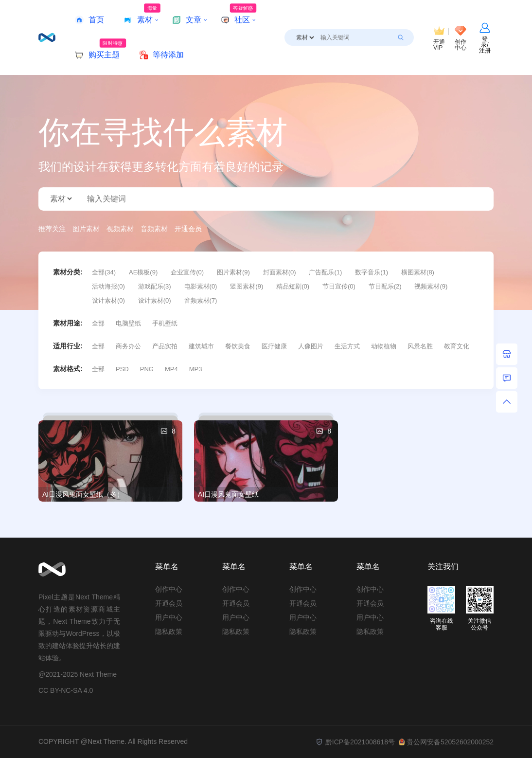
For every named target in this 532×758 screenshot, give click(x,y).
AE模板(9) (143, 272)
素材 (142, 14)
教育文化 (457, 346)
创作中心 (169, 589)
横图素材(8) (418, 272)
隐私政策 (169, 632)
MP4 (171, 369)
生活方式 (347, 346)
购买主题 (100, 49)
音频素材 (154, 229)
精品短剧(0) (293, 286)
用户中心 (169, 617)
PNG (147, 369)
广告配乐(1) (325, 272)
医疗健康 (274, 346)
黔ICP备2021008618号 (355, 742)
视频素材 (120, 229)
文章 (187, 20)
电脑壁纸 (128, 323)
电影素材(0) (201, 286)
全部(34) (104, 272)
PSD (122, 369)
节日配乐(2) (385, 286)
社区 (239, 14)
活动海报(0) (108, 286)
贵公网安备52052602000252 (446, 742)
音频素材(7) (201, 300)
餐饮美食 (238, 346)
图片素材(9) (233, 272)
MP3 (196, 369)
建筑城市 (201, 346)
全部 (98, 323)
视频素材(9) (431, 286)
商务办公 (128, 346)
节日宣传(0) (339, 286)
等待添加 (161, 55)
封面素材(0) (280, 272)
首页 (89, 20)
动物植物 (384, 346)
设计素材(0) (108, 300)
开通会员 (188, 229)
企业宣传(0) (187, 272)
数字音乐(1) (372, 272)
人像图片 (311, 346)
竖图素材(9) (247, 286)
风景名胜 (420, 346)
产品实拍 (165, 346)
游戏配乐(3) (155, 286)
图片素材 (86, 229)
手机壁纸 (165, 323)
